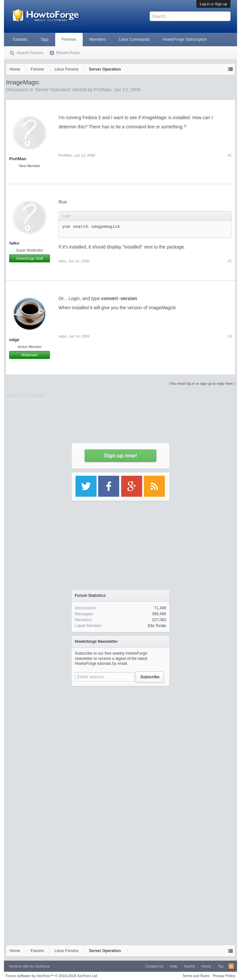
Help (174, 966)
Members (98, 39)
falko (14, 243)
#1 (230, 155)
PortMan (103, 90)
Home (206, 966)
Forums (69, 39)
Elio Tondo (157, 626)
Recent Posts (68, 53)
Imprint (189, 966)
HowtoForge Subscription (185, 39)
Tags (44, 39)
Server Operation (53, 90)
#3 (230, 336)
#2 (230, 261)
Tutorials (20, 39)
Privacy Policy (224, 976)
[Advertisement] (121, 751)
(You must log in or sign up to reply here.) (202, 383)
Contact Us (154, 966)
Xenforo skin (19, 966)
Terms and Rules (196, 976)
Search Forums (30, 53)
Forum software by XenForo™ (52, 976)
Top (221, 966)
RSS (231, 966)
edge (62, 336)
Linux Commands (134, 39)
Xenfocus (42, 966)
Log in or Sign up (213, 4)
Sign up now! (120, 456)
